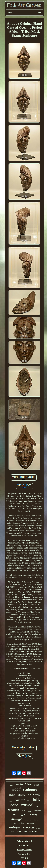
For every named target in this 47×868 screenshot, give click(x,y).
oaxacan (31, 823)
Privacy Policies (24, 850)
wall (36, 785)
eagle (37, 806)
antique (15, 827)
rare (25, 832)
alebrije (22, 795)
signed (23, 814)
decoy (24, 811)
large (19, 832)
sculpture (30, 789)
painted (20, 800)
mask (14, 815)
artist (22, 823)
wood (16, 789)
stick (13, 832)
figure (12, 795)
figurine (36, 820)
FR (27, 858)
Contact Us (24, 845)
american (37, 811)
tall (29, 801)
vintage (16, 819)
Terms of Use (24, 854)
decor (12, 785)
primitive (24, 785)
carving (34, 794)
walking (33, 815)
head (30, 811)
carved (27, 805)
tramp (10, 801)
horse (38, 829)
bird (16, 823)
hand (14, 805)
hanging (28, 820)
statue (34, 831)
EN (22, 858)
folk (36, 799)
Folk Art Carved (24, 841)
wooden (14, 810)
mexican (28, 827)
